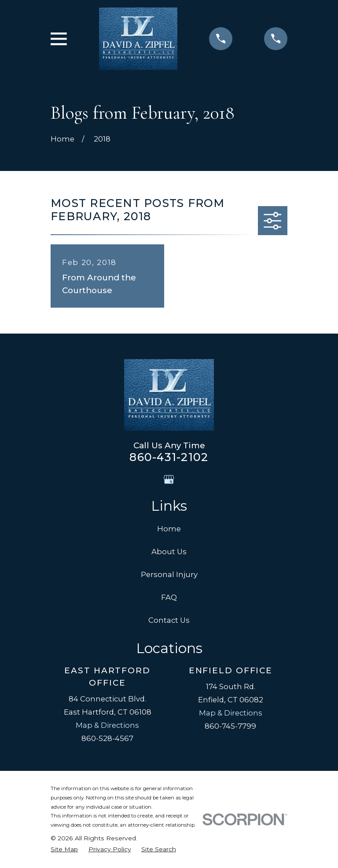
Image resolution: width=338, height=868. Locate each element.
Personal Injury (169, 574)
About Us (169, 552)
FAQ (169, 597)
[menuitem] (64, 849)
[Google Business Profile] (169, 479)
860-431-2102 (169, 457)
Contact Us (169, 620)
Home (169, 529)
